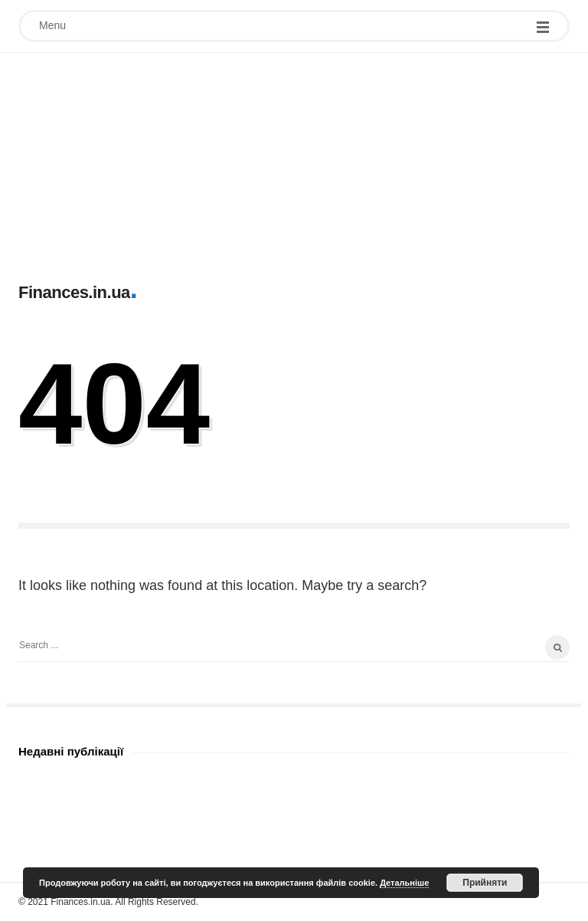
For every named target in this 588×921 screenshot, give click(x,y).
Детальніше (404, 883)
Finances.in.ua (74, 292)
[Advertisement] (294, 160)
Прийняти (485, 883)
